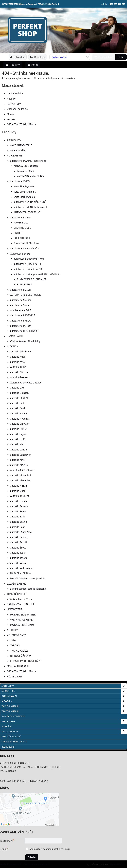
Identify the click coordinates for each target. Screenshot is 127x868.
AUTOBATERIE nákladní (26, 166)
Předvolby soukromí (10, 864)
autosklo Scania (19, 522)
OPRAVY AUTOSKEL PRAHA (21, 124)
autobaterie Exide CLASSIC (28, 269)
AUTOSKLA (13, 346)
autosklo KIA (17, 444)
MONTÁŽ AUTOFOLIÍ (18, 666)
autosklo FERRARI (20, 398)
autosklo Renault (19, 506)
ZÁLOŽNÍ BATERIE (16, 584)
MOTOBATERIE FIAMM (22, 625)
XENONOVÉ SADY (16, 635)
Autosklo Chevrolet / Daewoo (26, 382)
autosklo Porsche (19, 501)
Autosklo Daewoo (20, 377)
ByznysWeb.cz (118, 864)
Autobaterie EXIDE (20, 254)
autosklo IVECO (18, 429)
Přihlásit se (18, 57)
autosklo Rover (18, 511)
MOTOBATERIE (15, 609)
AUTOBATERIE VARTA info (27, 212)
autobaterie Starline (21, 300)
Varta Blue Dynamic (24, 186)
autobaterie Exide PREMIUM (29, 259)
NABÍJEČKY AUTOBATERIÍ (20, 604)
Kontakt (11, 119)
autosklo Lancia (19, 449)
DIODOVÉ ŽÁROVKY (21, 656)
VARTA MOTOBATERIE (22, 620)
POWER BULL (21, 222)
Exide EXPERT (24, 284)
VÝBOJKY (15, 645)
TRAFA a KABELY (19, 651)
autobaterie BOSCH (21, 290)
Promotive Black (26, 171)
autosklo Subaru (19, 537)
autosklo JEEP (17, 439)
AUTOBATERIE (14, 155)
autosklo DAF (17, 387)
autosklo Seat (17, 527)
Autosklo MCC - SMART (22, 470)
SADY (13, 640)
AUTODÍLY (12, 630)
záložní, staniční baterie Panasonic (28, 589)
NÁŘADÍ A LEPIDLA (21, 573)
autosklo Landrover (20, 455)
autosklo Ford (17, 408)
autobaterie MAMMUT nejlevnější (28, 161)
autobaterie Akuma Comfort (25, 248)
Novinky (11, 99)
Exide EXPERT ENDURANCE (32, 279)
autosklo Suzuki (19, 542)
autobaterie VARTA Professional (30, 207)
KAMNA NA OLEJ (16, 336)
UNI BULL (19, 233)
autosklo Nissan (19, 486)
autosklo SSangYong (21, 532)
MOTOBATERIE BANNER (23, 614)
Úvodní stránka (15, 93)
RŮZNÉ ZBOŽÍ (14, 676)
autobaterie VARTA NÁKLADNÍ (30, 202)
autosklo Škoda (18, 547)
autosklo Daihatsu (20, 393)
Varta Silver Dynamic (25, 192)
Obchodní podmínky (18, 109)
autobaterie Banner (21, 217)
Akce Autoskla (18, 150)
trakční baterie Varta (21, 599)
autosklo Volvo (18, 563)
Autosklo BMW (18, 367)
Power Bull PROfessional (27, 243)
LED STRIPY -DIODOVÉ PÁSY (25, 661)
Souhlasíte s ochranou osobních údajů (50, 849)
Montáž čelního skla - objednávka (28, 578)
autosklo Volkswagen (21, 568)
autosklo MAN (18, 460)
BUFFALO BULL (22, 238)
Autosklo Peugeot (20, 496)
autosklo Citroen (19, 372)
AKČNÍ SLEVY (14, 140)
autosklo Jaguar (18, 434)
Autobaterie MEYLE (21, 310)
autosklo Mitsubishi (21, 475)
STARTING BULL (22, 228)
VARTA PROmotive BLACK (31, 176)
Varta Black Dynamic (24, 197)
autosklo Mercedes (20, 480)
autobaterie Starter (20, 305)
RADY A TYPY (14, 104)
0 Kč (121, 57)
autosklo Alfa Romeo (21, 351)
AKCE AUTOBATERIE (21, 145)
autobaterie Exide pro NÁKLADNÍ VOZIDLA (37, 274)
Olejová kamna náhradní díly (25, 341)
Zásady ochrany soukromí (36, 864)
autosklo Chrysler (19, 424)
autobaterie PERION (21, 326)
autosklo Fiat (17, 403)
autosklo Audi (17, 357)
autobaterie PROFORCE (23, 315)
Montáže (12, 114)
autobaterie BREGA (20, 321)
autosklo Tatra (18, 553)
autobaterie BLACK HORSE (25, 331)
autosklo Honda (19, 413)
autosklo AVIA (18, 362)
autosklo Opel (18, 491)
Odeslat (32, 857)
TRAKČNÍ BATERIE (17, 594)
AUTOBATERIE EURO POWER (25, 295)
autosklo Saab (18, 516)
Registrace (38, 57)
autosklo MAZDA (19, 465)
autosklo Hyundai (19, 419)
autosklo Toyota (19, 558)
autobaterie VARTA (20, 181)
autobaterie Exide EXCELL (28, 264)
